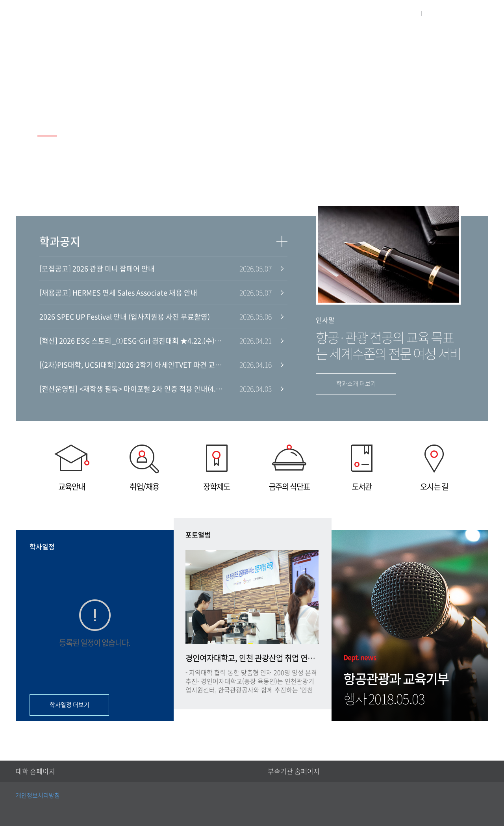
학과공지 (60, 242)
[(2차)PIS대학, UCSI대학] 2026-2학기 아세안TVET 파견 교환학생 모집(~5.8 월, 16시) (132, 365)
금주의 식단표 (289, 468)
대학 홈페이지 (35, 771)
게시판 (432, 34)
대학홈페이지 (395, 13)
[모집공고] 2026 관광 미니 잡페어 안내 (97, 269)
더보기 (282, 241)
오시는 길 (434, 468)
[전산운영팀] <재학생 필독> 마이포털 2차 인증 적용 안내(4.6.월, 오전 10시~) (132, 389)
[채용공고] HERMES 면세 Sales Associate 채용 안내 (118, 293)
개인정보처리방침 (38, 795)
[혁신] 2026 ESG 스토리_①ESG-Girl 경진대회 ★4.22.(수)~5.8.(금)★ (132, 341)
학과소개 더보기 (356, 384)
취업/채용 (144, 468)
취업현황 (475, 34)
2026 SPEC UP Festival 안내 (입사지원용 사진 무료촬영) (125, 317)
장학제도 (217, 468)
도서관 (361, 468)
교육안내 (72, 468)
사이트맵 (477, 13)
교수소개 (342, 34)
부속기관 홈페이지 (294, 771)
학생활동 (389, 34)
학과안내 (296, 34)
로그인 (439, 13)
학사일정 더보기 (69, 705)
